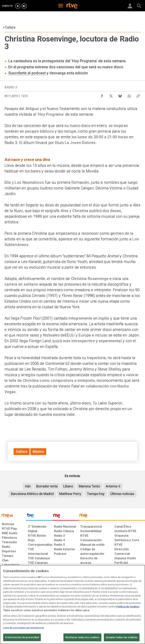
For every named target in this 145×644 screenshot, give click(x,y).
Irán (28, 486)
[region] (72, 604)
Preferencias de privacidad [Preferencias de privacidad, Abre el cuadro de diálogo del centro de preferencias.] (22, 637)
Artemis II (113, 486)
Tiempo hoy (96, 494)
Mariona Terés (89, 486)
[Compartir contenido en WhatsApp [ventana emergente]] (129, 95)
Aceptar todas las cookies (122, 637)
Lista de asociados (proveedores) (24, 628)
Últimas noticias (122, 494)
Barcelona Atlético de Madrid (32, 494)
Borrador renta (47, 486)
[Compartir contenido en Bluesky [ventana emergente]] (120, 95)
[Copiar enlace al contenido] (138, 95)
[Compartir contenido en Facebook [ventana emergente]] (102, 95)
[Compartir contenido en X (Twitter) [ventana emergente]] (111, 95)
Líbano (68, 486)
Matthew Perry (70, 494)
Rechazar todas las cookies (82, 637)
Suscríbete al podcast (27, 73)
